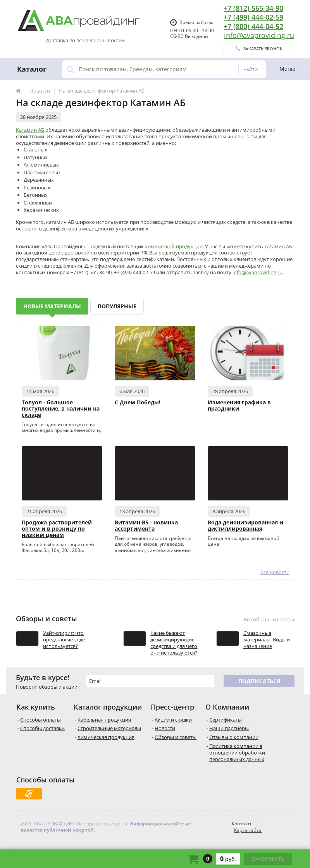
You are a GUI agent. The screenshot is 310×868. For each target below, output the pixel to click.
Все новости (275, 572)
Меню (288, 69)
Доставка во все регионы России (85, 40)
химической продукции (174, 246)
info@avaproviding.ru (259, 35)
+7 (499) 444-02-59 (253, 17)
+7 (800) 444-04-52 (253, 26)
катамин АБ (278, 246)
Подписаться (259, 681)
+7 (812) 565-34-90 (253, 8)
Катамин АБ (30, 130)
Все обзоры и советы (269, 620)
